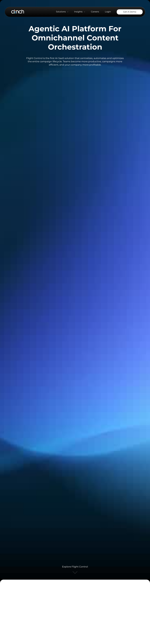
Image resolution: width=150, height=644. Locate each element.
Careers (95, 12)
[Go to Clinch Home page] (18, 12)
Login (108, 12)
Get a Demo (130, 12)
